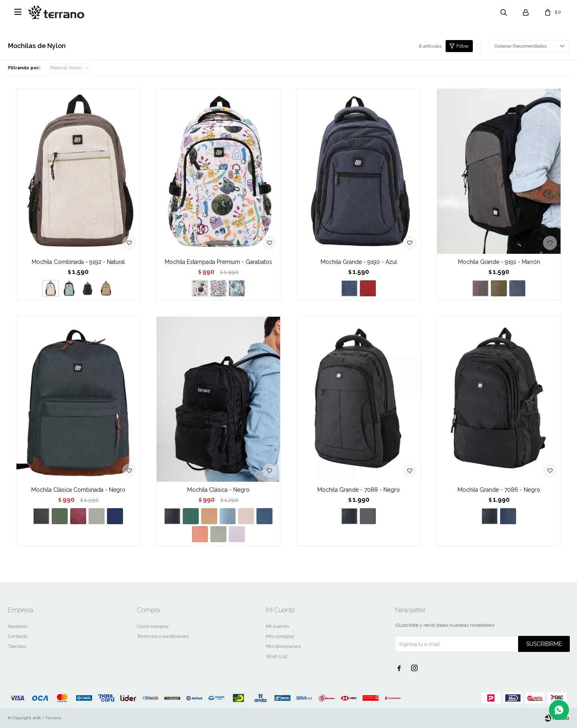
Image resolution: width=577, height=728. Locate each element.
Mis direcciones (283, 646)
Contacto (18, 636)
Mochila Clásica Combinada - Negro (78, 490)
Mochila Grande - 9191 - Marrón (499, 262)
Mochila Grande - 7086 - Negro (499, 490)
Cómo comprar (153, 626)
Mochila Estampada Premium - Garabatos (218, 262)
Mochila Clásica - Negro (218, 490)
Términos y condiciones (163, 636)
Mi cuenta (277, 626)
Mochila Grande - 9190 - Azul (359, 262)
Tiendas (17, 646)
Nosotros (17, 626)
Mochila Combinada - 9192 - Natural (78, 262)
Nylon (66, 68)
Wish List (277, 656)
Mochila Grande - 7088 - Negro (359, 490)
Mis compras (280, 636)
